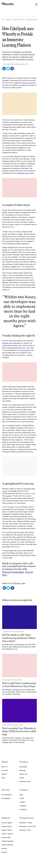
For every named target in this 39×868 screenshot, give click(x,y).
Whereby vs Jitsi (25, 830)
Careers (4, 774)
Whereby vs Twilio (26, 823)
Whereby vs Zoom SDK (28, 826)
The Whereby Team (18, 583)
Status (22, 778)
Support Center (7, 830)
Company (8, 20)
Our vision (5, 770)
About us (4, 767)
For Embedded (7, 795)
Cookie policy (6, 837)
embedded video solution (25, 173)
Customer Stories (19, 20)
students (9, 496)
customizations (25, 350)
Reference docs (25, 781)
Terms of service (7, 834)
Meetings (23, 770)
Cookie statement (8, 841)
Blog (21, 795)
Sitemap (4, 852)
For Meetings (6, 798)
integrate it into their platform (12, 343)
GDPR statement (7, 845)
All (3, 20)
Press (3, 778)
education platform (28, 83)
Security (4, 848)
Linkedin (22, 802)
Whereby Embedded (13, 572)
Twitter (22, 798)
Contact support (7, 823)
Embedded (23, 767)
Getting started (7, 826)
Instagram (23, 806)
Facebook (23, 809)
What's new (23, 774)
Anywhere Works (32, 20)
